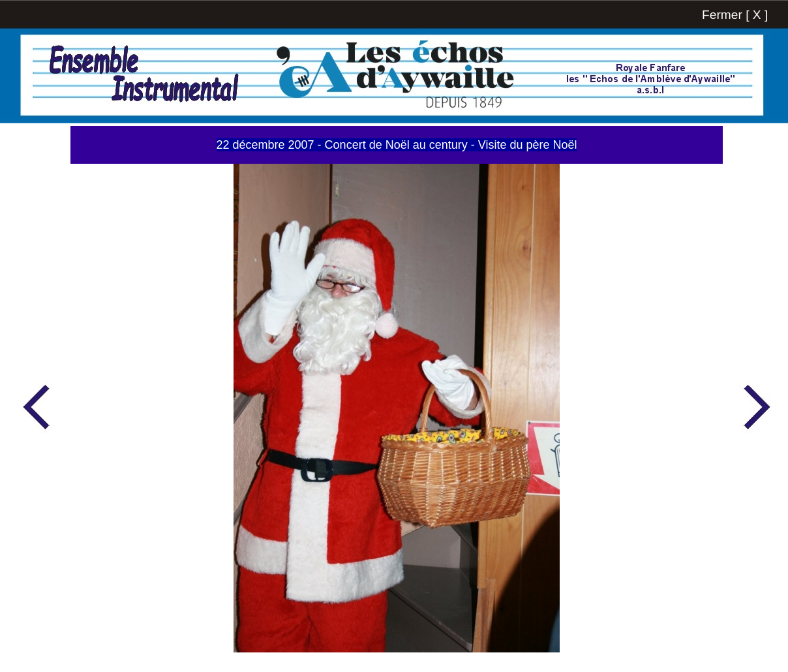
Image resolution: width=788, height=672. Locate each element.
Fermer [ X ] (735, 15)
